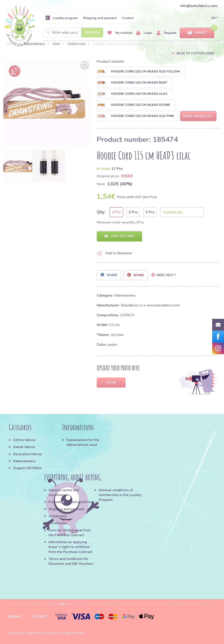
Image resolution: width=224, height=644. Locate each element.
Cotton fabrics (24, 440)
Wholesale (58, 523)
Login (144, 33)
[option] (47, 103)
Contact (128, 18)
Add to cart (119, 236)
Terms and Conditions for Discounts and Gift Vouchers (71, 561)
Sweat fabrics (24, 447)
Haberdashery (34, 44)
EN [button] (213, 18)
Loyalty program (61, 18)
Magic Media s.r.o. (38, 633)
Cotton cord (76, 44)
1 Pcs (116, 212)
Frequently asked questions (71, 502)
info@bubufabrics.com (199, 6)
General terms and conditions (64, 493)
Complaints (58, 516)
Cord (56, 44)
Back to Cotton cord (195, 53)
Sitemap (14, 617)
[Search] (73, 33)
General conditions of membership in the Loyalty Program (120, 495)
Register (167, 33)
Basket (197, 33)
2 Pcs (133, 212)
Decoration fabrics (28, 454)
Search (92, 33)
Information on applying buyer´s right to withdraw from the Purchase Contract (71, 547)
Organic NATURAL (27, 468)
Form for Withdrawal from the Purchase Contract (70, 533)
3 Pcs (150, 212)
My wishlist (120, 33)
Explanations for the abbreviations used (83, 442)
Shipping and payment (100, 18)
